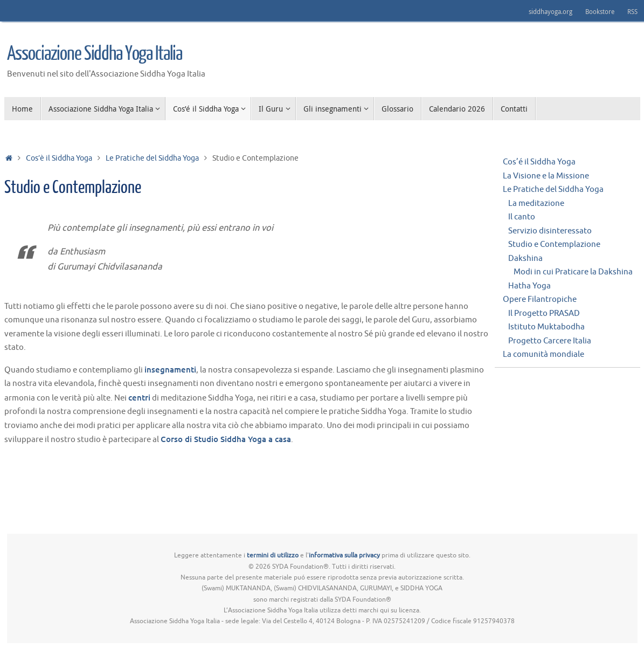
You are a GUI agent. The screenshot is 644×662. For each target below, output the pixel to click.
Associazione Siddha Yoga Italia (95, 54)
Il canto (522, 217)
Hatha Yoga (529, 286)
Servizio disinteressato (550, 231)
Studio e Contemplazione (554, 244)
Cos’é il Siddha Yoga (539, 162)
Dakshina (525, 258)
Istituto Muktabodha (546, 327)
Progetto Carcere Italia (550, 341)
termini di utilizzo (273, 555)
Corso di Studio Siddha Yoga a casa (226, 439)
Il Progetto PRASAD (544, 313)
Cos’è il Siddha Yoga (59, 158)
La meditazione (536, 204)
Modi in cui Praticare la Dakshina (573, 272)
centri (139, 397)
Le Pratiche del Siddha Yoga (152, 158)
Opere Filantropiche (540, 299)
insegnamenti (170, 369)
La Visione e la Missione (546, 176)
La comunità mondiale (543, 354)
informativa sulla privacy (344, 555)
